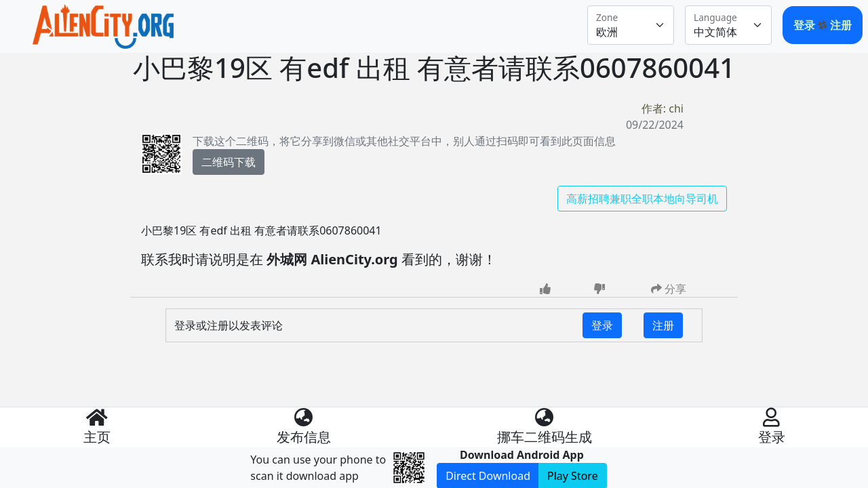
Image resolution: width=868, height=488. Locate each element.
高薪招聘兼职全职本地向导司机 (642, 199)
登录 (806, 25)
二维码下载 (229, 162)
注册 (841, 25)
